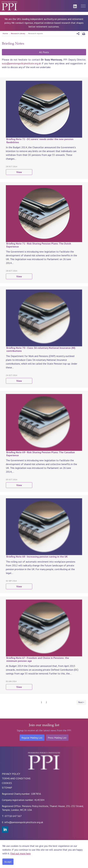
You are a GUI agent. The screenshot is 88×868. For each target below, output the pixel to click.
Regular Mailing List (32, 738)
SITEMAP (7, 788)
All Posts (44, 52)
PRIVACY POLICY (11, 774)
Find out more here (20, 853)
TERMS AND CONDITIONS (16, 778)
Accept (8, 862)
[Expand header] (83, 6)
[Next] (81, 702)
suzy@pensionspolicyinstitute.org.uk (21, 63)
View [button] (19, 172)
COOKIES (7, 783)
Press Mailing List (57, 738)
